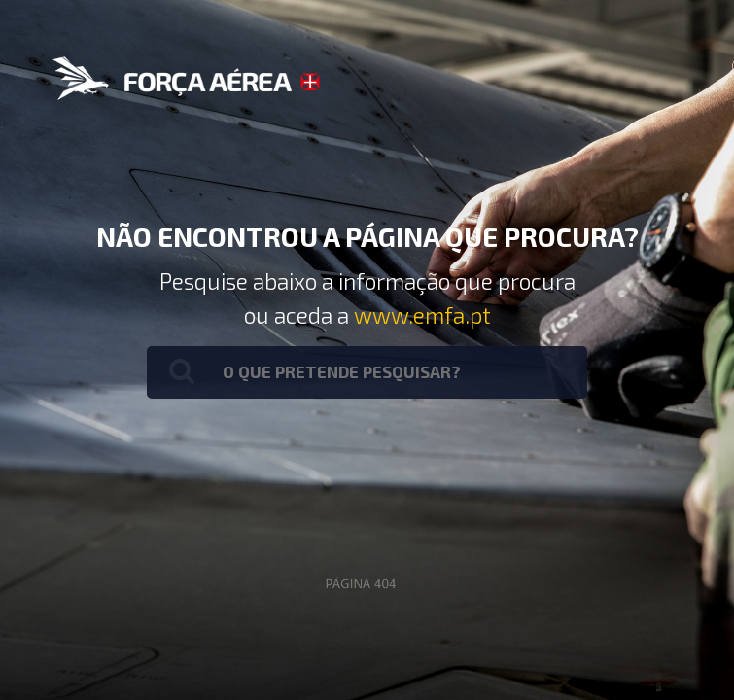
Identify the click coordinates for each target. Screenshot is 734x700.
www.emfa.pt (422, 315)
